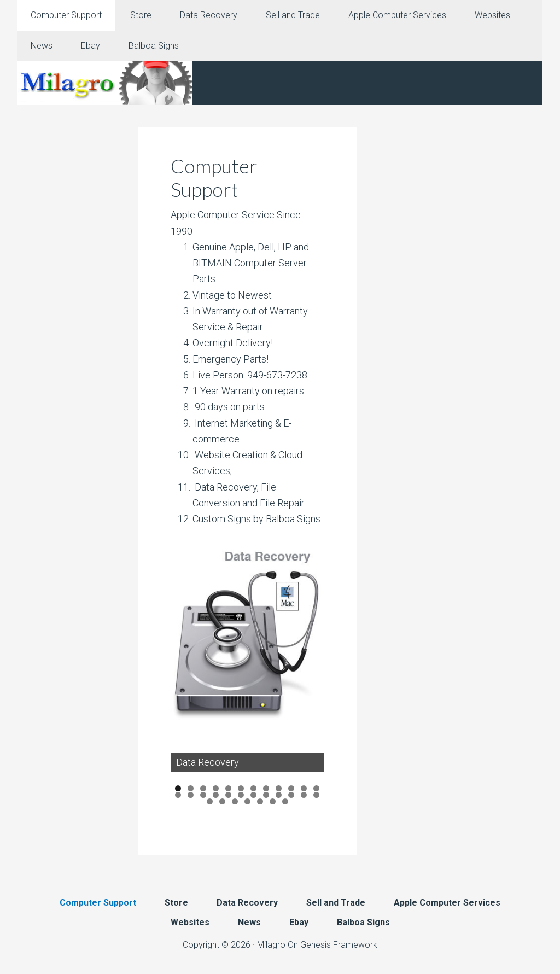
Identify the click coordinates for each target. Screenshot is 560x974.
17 (228, 795)
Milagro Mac (105, 83)
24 (316, 795)
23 (304, 795)
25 (210, 801)
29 (260, 801)
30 (273, 801)
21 (279, 795)
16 (216, 795)
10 (291, 789)
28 (247, 801)
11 (304, 789)
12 (316, 789)
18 (241, 795)
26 (222, 801)
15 (203, 795)
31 (285, 801)
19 (253, 795)
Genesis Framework (339, 945)
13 (178, 795)
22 (291, 795)
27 (235, 801)
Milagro (271, 945)
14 (191, 795)
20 (266, 795)
